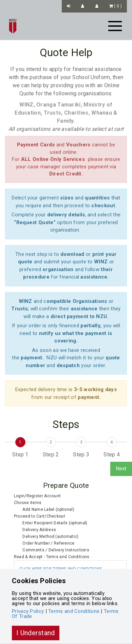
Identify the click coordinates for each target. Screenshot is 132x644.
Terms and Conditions (74, 611)
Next (121, 469)
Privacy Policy (28, 611)
